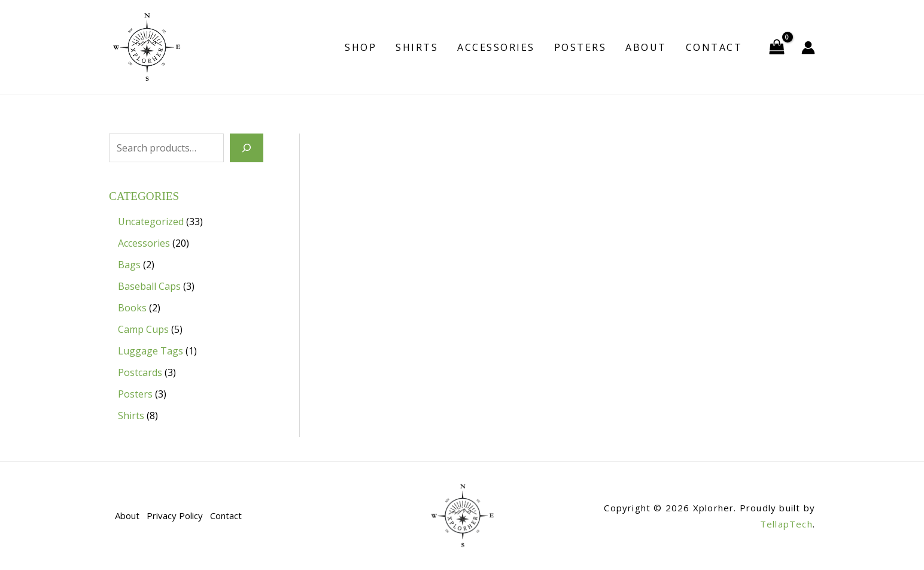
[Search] (247, 148)
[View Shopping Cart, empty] (776, 47)
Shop (361, 47)
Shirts (417, 47)
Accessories (496, 47)
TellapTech (786, 524)
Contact (714, 47)
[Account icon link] (808, 48)
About (646, 47)
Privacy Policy (175, 516)
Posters (580, 47)
